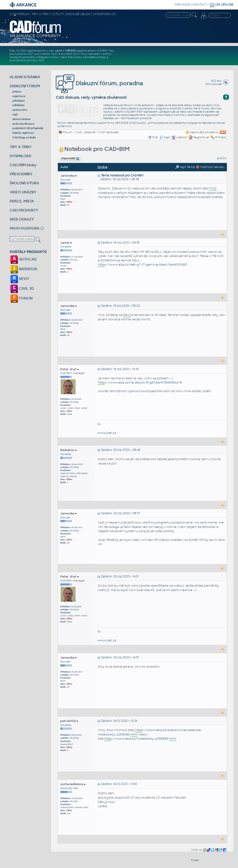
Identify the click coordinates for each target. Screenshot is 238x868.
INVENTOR (23, 269)
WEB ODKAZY (22, 219)
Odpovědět (70, 159)
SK (218, 5)
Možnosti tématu (210, 167)
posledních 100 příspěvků (28, 128)
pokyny (17, 91)
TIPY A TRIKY (21, 147)
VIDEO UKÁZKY (23, 192)
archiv (221, 158)
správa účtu (20, 110)
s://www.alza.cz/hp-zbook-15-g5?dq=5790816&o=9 (140, 383)
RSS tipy (216, 81)
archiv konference (23, 124)
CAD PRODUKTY (24, 210)
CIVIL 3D (22, 288)
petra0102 (69, 721)
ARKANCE (182, 5)
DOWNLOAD (21, 156)
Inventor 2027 (49, 54)
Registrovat (201, 137)
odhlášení (18, 105)
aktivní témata (21, 119)
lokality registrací (23, 133)
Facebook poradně (139, 118)
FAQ (155, 137)
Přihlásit (221, 137)
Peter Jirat (69, 369)
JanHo (66, 243)
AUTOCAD (23, 259)
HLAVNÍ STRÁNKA (25, 77)
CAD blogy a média (24, 137)
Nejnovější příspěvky (204, 132)
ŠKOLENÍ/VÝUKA (24, 183)
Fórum (68, 132)
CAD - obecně (85, 132)
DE (231, 5)
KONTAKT (200, 5)
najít (15, 114)
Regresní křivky (48, 57)
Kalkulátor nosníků (99, 54)
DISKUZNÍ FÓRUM (25, 86)
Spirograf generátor (23, 57)
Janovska (68, 176)
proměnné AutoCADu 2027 (27, 60)
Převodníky (75, 57)
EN (225, 5)
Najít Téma (185, 167)
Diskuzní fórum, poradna (99, 83)
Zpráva (102, 167)
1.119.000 (71, 51)
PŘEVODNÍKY (21, 174)
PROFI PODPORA (25, 228)
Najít (165, 137)
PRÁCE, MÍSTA (22, 201)
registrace (19, 96)
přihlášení (18, 101)
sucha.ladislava (73, 784)
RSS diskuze (214, 84)
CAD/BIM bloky (23, 165)
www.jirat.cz (107, 433)
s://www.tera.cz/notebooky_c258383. (140, 739)
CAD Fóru (180, 115)
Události (179, 137)
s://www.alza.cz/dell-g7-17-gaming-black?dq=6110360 (142, 265)
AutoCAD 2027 (24, 54)
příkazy (101, 57)
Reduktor (68, 450)
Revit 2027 (73, 54)
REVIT (19, 279)
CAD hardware (108, 132)
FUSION (21, 298)
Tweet (195, 860)
